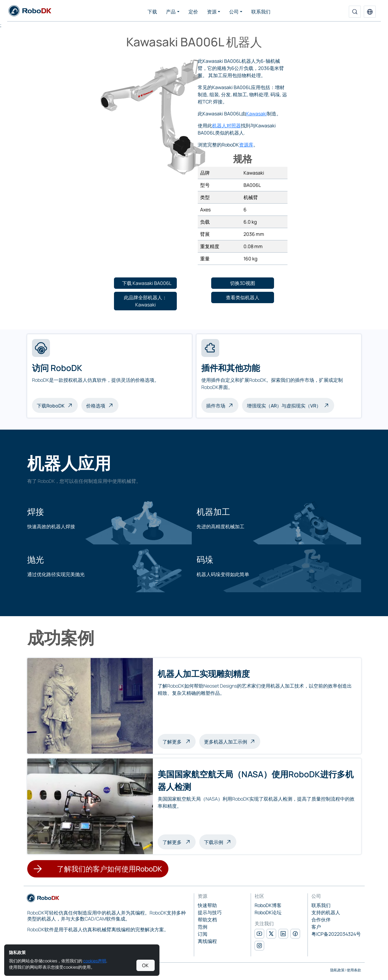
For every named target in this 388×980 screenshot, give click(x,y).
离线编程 (207, 941)
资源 (212, 12)
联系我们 (261, 12)
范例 (203, 927)
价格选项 (96, 406)
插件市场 (216, 406)
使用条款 (354, 970)
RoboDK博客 (268, 905)
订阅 (203, 934)
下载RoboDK (51, 406)
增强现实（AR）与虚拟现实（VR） (284, 406)
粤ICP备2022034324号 (336, 934)
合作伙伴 (321, 920)
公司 (234, 12)
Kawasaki (257, 114)
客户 (316, 927)
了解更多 (179, 741)
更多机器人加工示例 (226, 742)
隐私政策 (337, 970)
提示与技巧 (210, 912)
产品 (171, 12)
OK (145, 965)
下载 (152, 12)
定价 (193, 12)
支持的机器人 (326, 912)
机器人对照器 (226, 126)
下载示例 (214, 842)
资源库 (246, 145)
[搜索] (355, 12)
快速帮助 (207, 905)
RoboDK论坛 (268, 912)
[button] (370, 12)
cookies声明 (95, 961)
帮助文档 (207, 920)
